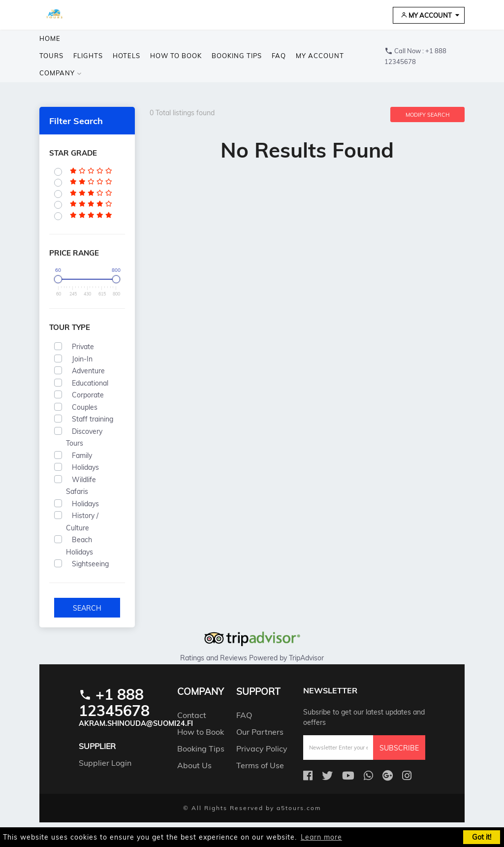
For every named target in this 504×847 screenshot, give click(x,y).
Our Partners (260, 731)
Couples (85, 407)
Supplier (97, 746)
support (258, 692)
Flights (88, 56)
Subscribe (399, 748)
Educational (90, 383)
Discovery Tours (84, 438)
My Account (426, 15)
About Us (194, 765)
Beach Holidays (82, 546)
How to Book (176, 56)
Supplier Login (105, 763)
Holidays (85, 467)
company (61, 73)
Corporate (88, 395)
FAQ (279, 56)
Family (82, 456)
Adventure (88, 371)
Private (83, 347)
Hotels (126, 56)
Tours (51, 56)
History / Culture (82, 522)
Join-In (82, 359)
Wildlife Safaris (81, 486)
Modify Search (427, 115)
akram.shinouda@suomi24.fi (136, 723)
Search (87, 608)
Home (50, 38)
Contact (192, 715)
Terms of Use (260, 765)
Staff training (93, 419)
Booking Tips (237, 56)
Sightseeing (90, 564)
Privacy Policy (262, 748)
